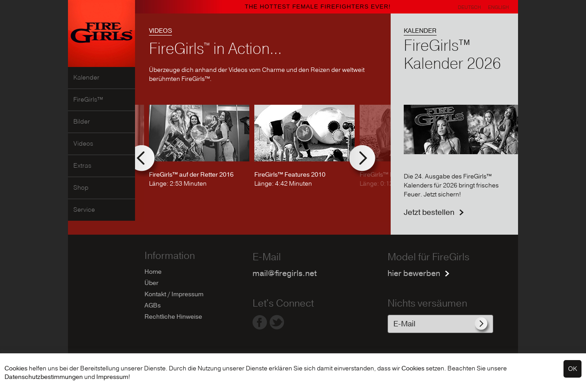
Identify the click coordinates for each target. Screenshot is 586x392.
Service (84, 210)
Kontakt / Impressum (174, 294)
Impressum (112, 377)
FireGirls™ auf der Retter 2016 (191, 175)
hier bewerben (414, 274)
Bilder (82, 122)
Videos (83, 144)
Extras (82, 166)
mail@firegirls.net (285, 274)
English (498, 7)
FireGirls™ (88, 100)
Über (151, 283)
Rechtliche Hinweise (173, 317)
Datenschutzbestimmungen (44, 377)
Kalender (86, 78)
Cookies (16, 368)
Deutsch (469, 7)
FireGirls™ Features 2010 (290, 175)
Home (153, 272)
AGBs (153, 305)
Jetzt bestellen (429, 212)
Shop (81, 188)
